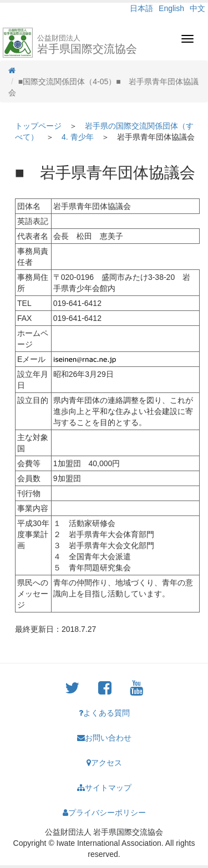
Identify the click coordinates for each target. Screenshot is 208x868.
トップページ (38, 126)
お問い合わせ (104, 738)
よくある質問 (104, 713)
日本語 (141, 8)
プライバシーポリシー (104, 813)
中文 (197, 8)
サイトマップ (104, 788)
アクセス (104, 763)
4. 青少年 (78, 137)
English (171, 8)
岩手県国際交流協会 (87, 44)
